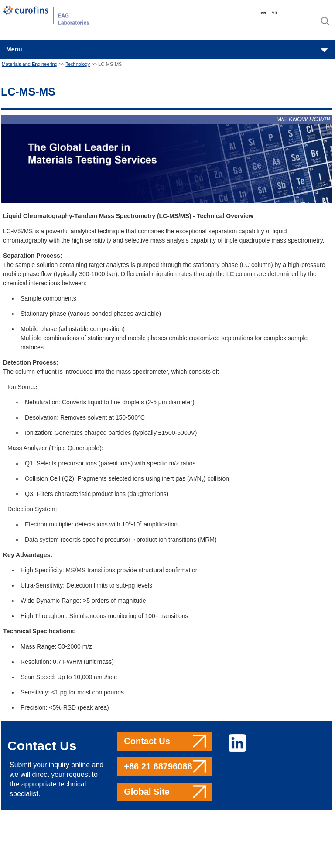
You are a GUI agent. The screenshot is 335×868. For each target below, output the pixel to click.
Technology (78, 64)
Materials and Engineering (30, 64)
